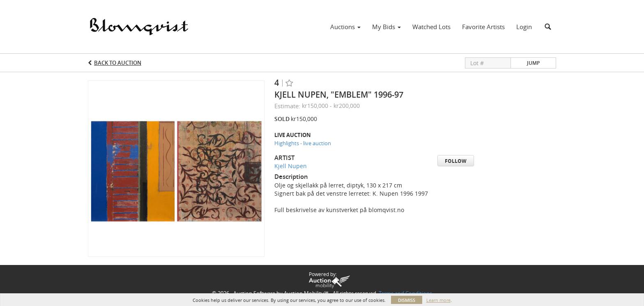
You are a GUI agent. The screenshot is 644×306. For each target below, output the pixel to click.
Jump (533, 63)
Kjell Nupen (291, 166)
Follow (456, 161)
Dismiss (407, 300)
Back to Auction (118, 63)
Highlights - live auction (303, 143)
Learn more (438, 300)
